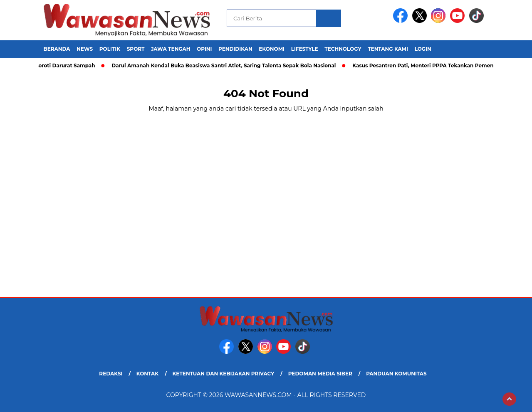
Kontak (147, 374)
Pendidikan (235, 49)
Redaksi (111, 374)
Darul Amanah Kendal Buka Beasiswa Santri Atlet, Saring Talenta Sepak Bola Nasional (226, 65)
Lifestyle (305, 49)
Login (423, 49)
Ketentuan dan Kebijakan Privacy (223, 374)
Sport (136, 49)
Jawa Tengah (171, 49)
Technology (343, 49)
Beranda (57, 49)
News (85, 49)
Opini (204, 49)
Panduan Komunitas (396, 374)
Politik (110, 49)
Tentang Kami (388, 49)
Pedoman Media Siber (320, 374)
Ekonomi (272, 49)
